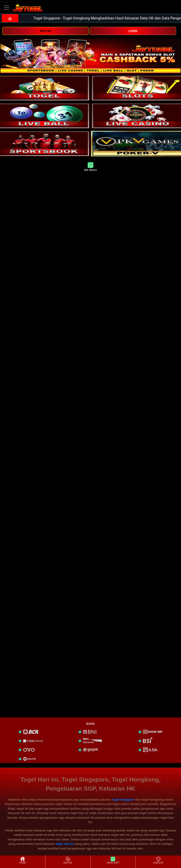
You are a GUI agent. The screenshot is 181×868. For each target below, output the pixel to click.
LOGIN (133, 31)
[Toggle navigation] (7, 8)
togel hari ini (65, 844)
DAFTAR (46, 31)
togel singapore (123, 800)
